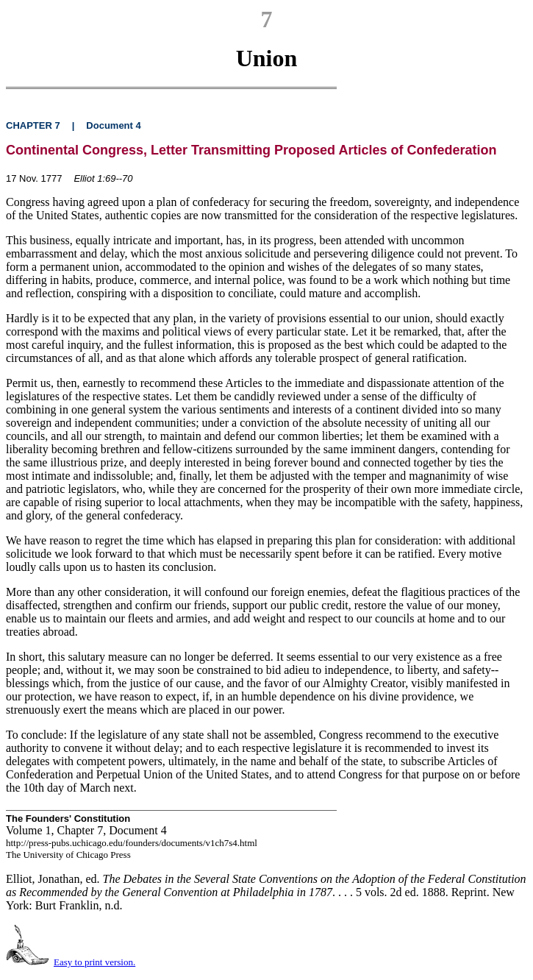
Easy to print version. (94, 962)
